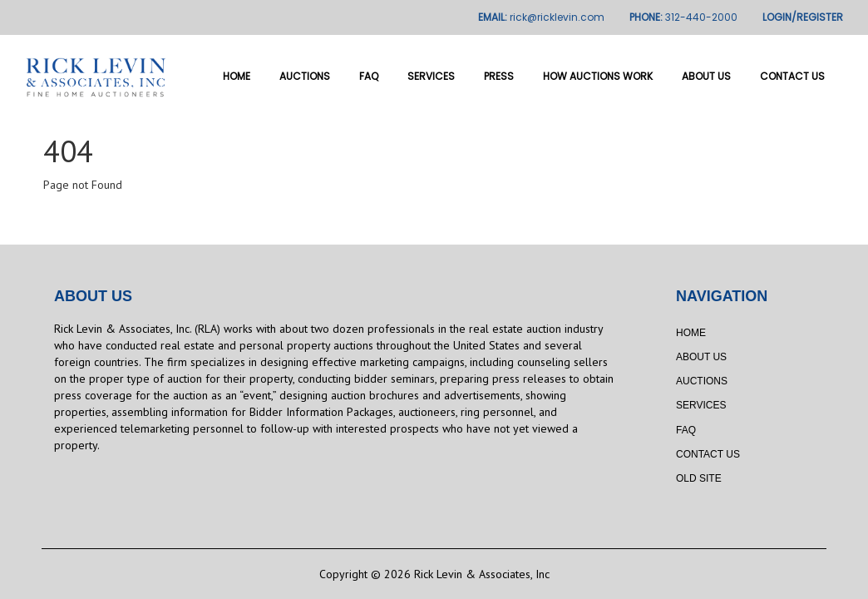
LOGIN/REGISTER (803, 17)
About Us (706, 76)
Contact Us (792, 76)
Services (431, 76)
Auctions (305, 76)
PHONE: (683, 17)
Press (499, 76)
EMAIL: (541, 17)
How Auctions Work (598, 76)
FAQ (369, 76)
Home (237, 76)
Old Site (699, 478)
